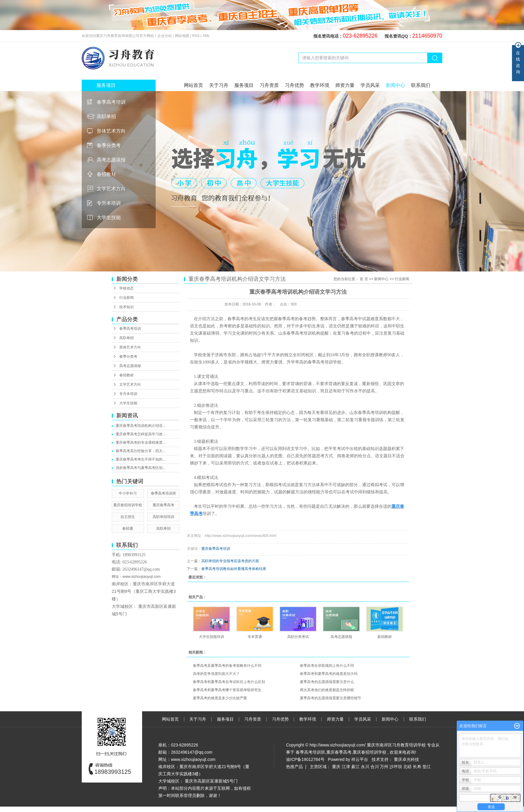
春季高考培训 (111, 102)
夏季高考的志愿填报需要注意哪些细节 (331, 698)
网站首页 (193, 85)
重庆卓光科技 (407, 759)
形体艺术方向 (111, 131)
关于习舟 (219, 85)
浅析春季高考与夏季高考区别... (141, 468)
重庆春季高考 (163, 505)
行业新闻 (126, 298)
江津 (346, 767)
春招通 (128, 529)
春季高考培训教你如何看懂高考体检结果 (234, 569)
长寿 (417, 767)
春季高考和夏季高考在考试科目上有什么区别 (229, 682)
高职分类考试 (298, 637)
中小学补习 (128, 493)
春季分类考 (109, 145)
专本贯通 (255, 637)
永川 (365, 767)
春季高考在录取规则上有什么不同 (327, 666)
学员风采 (370, 85)
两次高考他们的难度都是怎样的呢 (327, 690)
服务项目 (244, 85)
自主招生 (128, 517)
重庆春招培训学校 (128, 505)
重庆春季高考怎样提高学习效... (141, 434)
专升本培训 (109, 203)
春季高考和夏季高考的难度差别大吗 (329, 674)
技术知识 (126, 307)
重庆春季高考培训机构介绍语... (141, 426)
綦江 (355, 767)
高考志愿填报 (111, 160)
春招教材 (106, 174)
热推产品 (294, 767)
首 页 (364, 279)
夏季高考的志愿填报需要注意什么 (327, 682)
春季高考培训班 (163, 493)
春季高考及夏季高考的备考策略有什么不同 (227, 666)
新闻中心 (395, 85)
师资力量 (345, 85)
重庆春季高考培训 (216, 549)
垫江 (427, 767)
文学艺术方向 (111, 189)
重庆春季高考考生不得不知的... (141, 459)
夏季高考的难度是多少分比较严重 (220, 698)
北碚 (407, 767)
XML (206, 36)
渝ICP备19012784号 (305, 759)
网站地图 (183, 36)
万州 (384, 767)
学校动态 (126, 288)
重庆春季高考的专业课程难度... (141, 443)
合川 (375, 767)
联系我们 (421, 85)
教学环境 (320, 85)
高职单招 (106, 116)
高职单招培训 (163, 517)
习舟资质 (269, 85)
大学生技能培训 (212, 637)
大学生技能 (109, 218)
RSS (196, 36)
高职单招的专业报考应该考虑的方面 (230, 561)
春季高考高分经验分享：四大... (141, 451)
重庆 (336, 767)
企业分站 (165, 36)
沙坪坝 (396, 767)
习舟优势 (294, 85)
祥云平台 (360, 759)
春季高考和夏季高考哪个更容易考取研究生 (227, 690)
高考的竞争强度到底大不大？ (216, 674)
